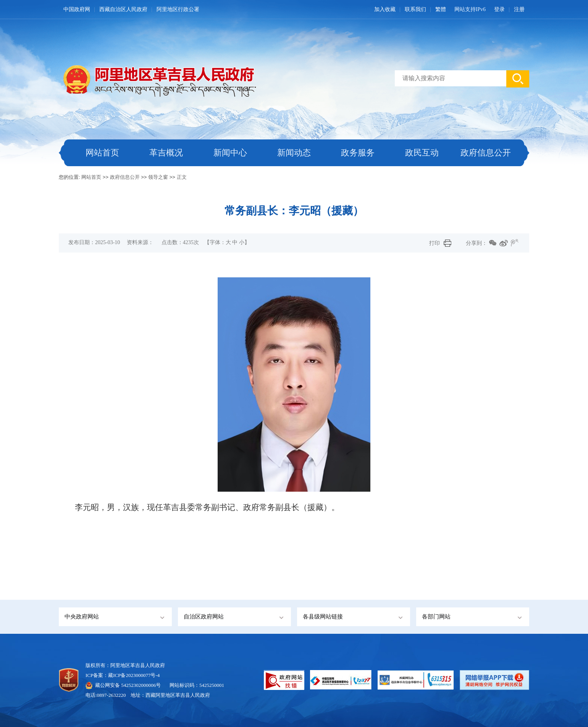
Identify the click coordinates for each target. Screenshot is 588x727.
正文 (182, 177)
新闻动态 (294, 153)
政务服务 (358, 153)
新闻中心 (230, 153)
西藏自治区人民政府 (123, 9)
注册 (519, 9)
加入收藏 (385, 9)
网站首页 (102, 153)
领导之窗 (158, 177)
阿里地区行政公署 (178, 9)
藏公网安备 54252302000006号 (128, 685)
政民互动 (422, 153)
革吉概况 (166, 153)
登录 (499, 9)
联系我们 (415, 9)
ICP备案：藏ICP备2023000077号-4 (123, 675)
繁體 (441, 9)
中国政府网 (77, 9)
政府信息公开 (486, 153)
